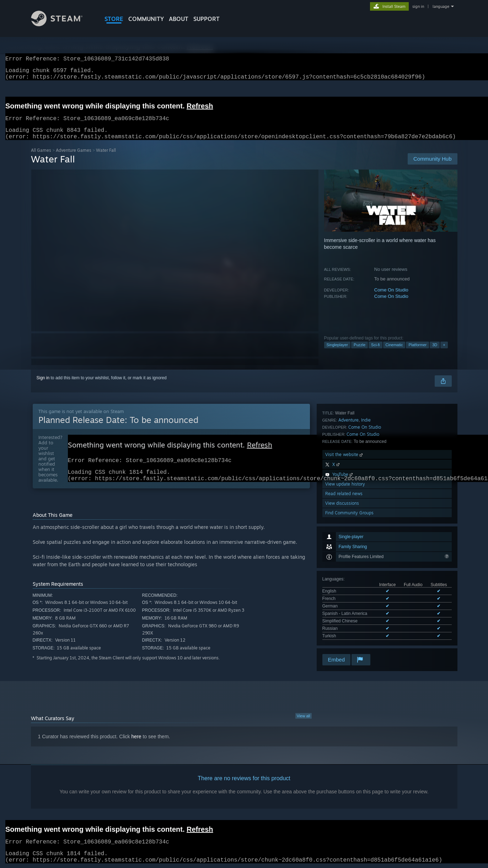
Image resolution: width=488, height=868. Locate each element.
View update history (345, 606)
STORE (114, 19)
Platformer (417, 353)
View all (304, 716)
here (136, 737)
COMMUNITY (146, 19)
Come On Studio (391, 298)
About (179, 19)
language (441, 6)
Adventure (348, 542)
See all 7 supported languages (351, 515)
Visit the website (345, 577)
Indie (366, 542)
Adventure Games (74, 159)
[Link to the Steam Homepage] (62, 24)
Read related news (344, 616)
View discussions (342, 625)
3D (435, 353)
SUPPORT (207, 19)
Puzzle (360, 353)
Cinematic (394, 353)
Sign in (43, 386)
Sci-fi (375, 353)
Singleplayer (337, 353)
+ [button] (444, 353)
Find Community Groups (349, 635)
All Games (41, 159)
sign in (418, 6)
